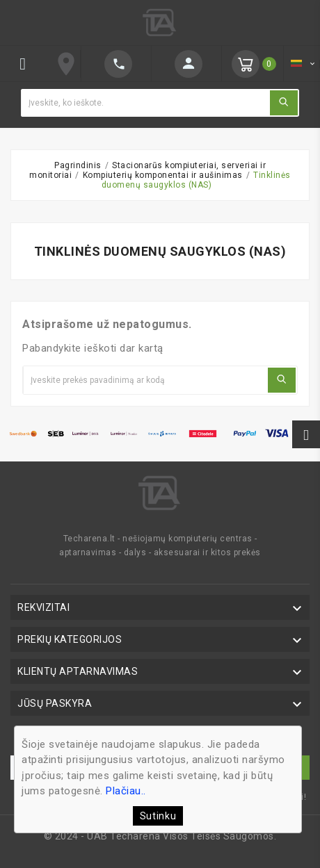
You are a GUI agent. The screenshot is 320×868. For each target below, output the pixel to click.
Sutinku (158, 816)
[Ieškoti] (145, 103)
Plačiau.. (126, 791)
